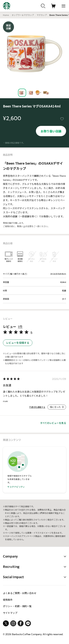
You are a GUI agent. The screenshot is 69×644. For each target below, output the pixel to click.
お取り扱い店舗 (51, 131)
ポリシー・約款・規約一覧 (17, 606)
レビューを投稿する (18, 343)
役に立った (57, 407)
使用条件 (8, 600)
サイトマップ (10, 613)
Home (6, 15)
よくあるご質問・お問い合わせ (20, 593)
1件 (20, 327)
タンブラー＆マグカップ (23, 15)
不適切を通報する (37, 407)
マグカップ (42, 15)
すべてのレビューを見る (53, 423)
